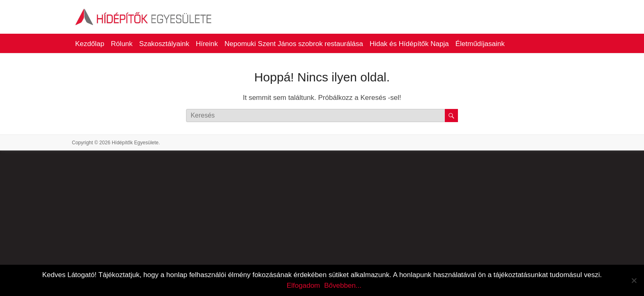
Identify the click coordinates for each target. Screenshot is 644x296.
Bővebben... (343, 286)
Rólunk (122, 44)
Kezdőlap (90, 44)
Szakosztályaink (164, 44)
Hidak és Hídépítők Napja (409, 44)
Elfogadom (303, 286)
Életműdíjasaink (480, 44)
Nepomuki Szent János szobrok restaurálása (294, 44)
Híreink (207, 44)
